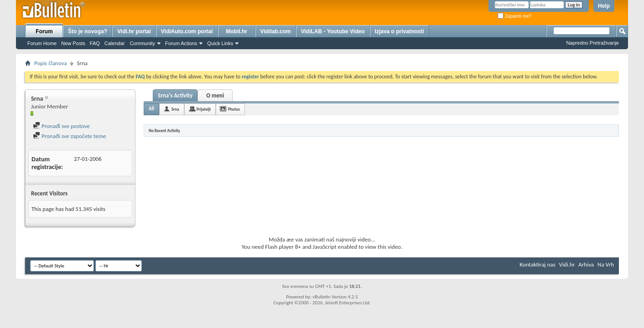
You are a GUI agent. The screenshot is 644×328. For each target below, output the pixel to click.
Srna (175, 109)
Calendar (115, 43)
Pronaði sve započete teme (70, 136)
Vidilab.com (276, 31)
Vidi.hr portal (134, 31)
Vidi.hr (567, 264)
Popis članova (50, 63)
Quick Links (220, 43)
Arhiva (586, 264)
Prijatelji (204, 109)
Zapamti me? (514, 16)
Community (142, 43)
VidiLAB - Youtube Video (333, 31)
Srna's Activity (175, 95)
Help (604, 6)
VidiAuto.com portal (187, 31)
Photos (234, 109)
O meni (215, 95)
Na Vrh (606, 264)
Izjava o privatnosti (400, 31)
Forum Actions (181, 43)
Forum (44, 31)
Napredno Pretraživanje (592, 43)
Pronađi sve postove (61, 126)
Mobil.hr (236, 31)
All (151, 109)
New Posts (73, 43)
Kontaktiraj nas (537, 264)
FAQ (95, 43)
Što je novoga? (88, 31)
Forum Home (42, 43)
